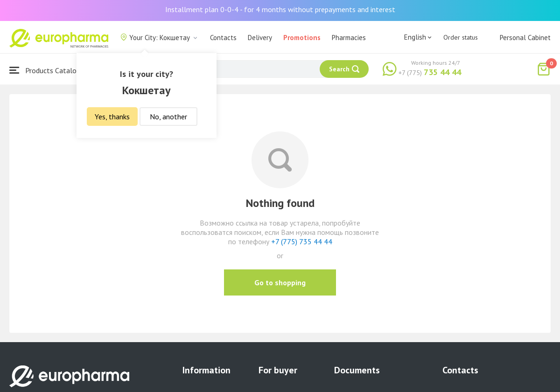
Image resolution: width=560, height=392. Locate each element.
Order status (461, 37)
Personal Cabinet (525, 38)
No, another (168, 117)
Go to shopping (280, 282)
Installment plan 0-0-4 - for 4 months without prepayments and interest (280, 9)
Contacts (223, 38)
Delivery (260, 38)
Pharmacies (349, 38)
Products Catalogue (49, 70)
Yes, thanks (112, 117)
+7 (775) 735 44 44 (302, 241)
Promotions (302, 38)
